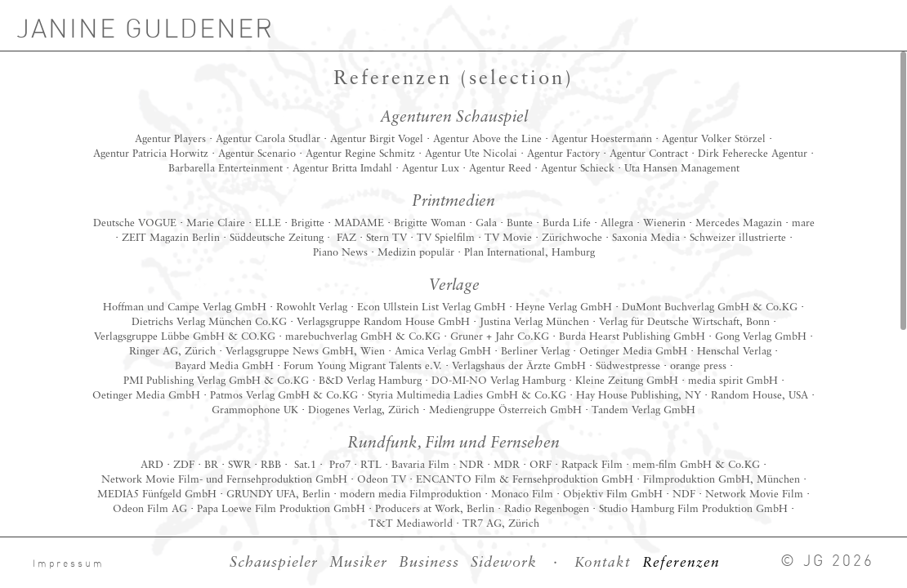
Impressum (69, 564)
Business (429, 563)
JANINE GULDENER (145, 29)
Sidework (504, 563)
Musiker (358, 563)
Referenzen (681, 563)
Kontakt (603, 563)
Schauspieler (274, 563)
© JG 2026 (827, 561)
